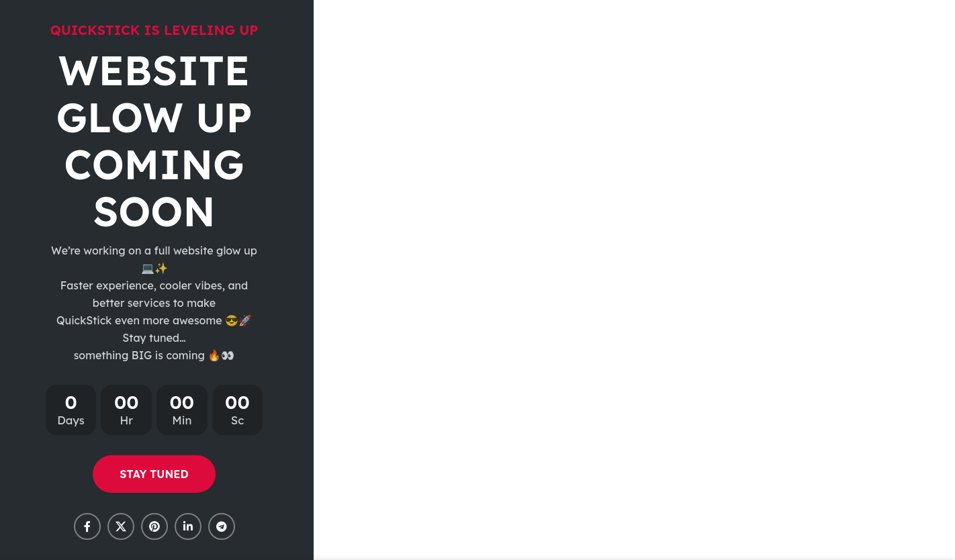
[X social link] (121, 526)
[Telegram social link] (222, 526)
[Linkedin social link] (188, 526)
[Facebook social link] (87, 526)
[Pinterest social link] (154, 526)
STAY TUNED (154, 474)
